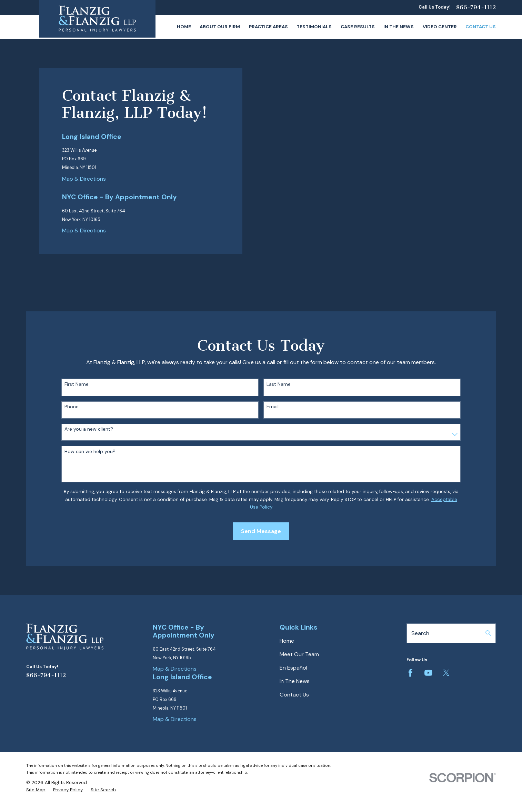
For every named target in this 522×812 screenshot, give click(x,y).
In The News (295, 681)
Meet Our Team (299, 654)
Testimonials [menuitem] (314, 27)
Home (287, 641)
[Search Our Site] (488, 633)
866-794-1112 (476, 8)
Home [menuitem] (184, 27)
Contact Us (294, 695)
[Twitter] (446, 673)
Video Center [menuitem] (440, 27)
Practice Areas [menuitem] (268, 27)
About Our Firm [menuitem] (220, 27)
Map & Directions (84, 179)
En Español (293, 668)
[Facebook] (410, 673)
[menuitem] (36, 790)
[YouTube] (428, 673)
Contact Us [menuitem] (481, 27)
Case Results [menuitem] (358, 27)
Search (420, 633)
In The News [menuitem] (399, 27)
